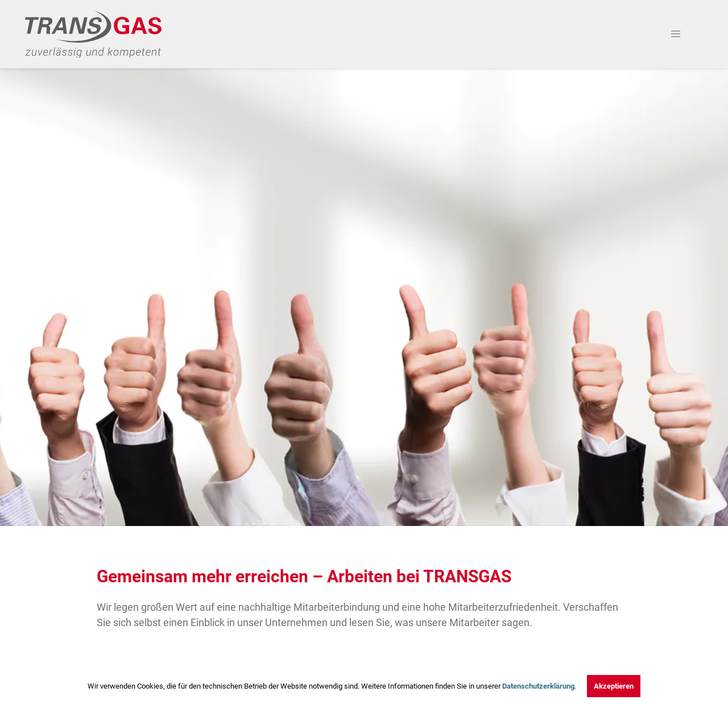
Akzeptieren (614, 686)
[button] (676, 34)
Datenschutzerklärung (538, 686)
